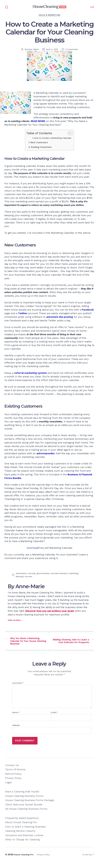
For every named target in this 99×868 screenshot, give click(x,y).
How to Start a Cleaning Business (25, 833)
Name (16, 719)
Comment (18, 689)
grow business (44, 573)
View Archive (16, 620)
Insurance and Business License (24, 842)
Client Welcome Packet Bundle (24, 811)
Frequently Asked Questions (22, 824)
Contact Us (12, 771)
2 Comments (72, 49)
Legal (8, 789)
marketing (75, 573)
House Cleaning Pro (25, 861)
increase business (61, 573)
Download (33, 548)
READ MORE (38, 121)
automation (21, 573)
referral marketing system (30, 373)
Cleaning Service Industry (20, 837)
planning (20, 576)
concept (32, 573)
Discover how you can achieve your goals (50, 611)
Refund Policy (13, 780)
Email (54, 719)
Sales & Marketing (49, 15)
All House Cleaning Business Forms (26, 815)
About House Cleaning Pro (21, 829)
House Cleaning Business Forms (24, 802)
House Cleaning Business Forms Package (30, 806)
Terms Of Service (15, 776)
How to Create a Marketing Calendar (53, 138)
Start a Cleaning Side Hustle (22, 798)
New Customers (39, 142)
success (29, 576)
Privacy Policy (13, 784)
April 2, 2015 (52, 49)
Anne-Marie (33, 49)
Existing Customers (41, 147)
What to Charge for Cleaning (22, 846)
